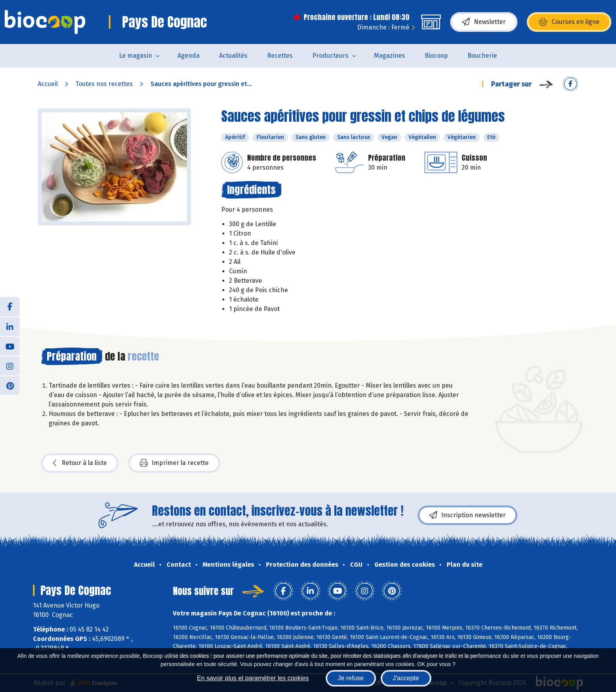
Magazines (390, 56)
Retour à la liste (80, 463)
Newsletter (484, 22)
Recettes (280, 56)
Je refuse (351, 678)
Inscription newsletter (467, 515)
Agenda (189, 56)
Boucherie (482, 56)
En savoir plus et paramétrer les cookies (253, 678)
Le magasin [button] (136, 56)
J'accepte (406, 678)
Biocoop (436, 56)
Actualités (233, 56)
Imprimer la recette (174, 463)
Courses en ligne (569, 22)
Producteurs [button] (330, 56)
